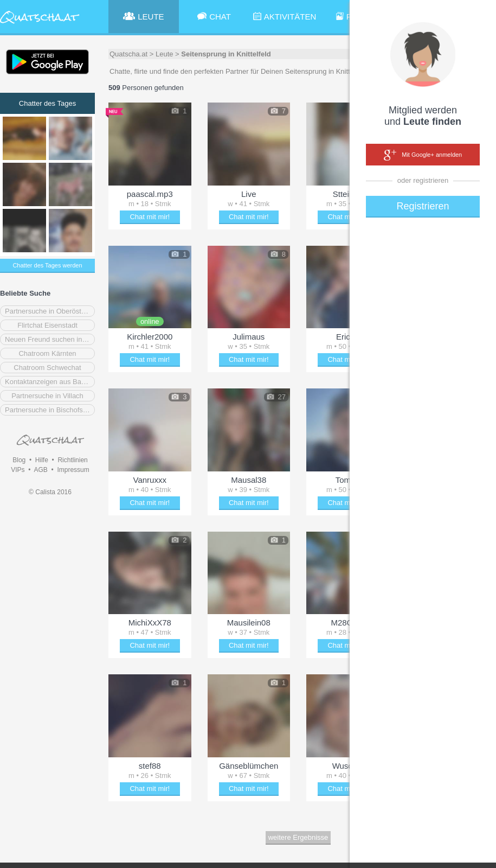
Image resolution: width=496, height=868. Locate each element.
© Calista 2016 (50, 492)
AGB (40, 470)
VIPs (18, 470)
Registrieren (423, 206)
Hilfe (42, 460)
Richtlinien (72, 460)
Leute (165, 54)
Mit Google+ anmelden (423, 155)
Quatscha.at (128, 54)
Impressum (73, 470)
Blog (19, 460)
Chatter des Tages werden (47, 265)
